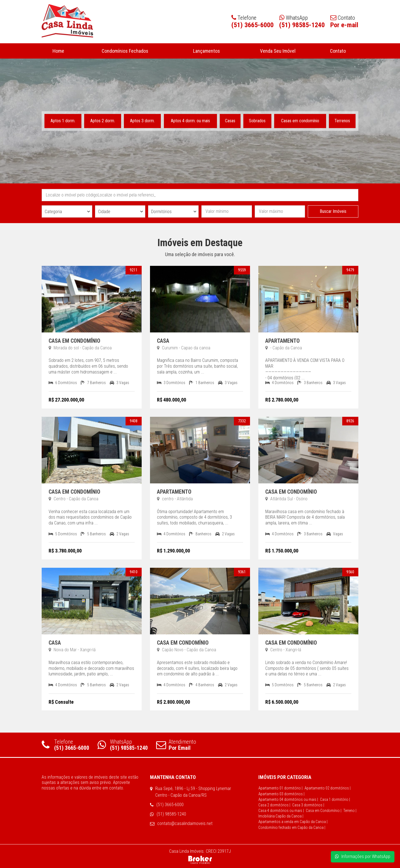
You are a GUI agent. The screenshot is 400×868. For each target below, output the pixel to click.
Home (58, 51)
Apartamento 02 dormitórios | (327, 788)
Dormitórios (161, 212)
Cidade (104, 212)
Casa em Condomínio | (324, 811)
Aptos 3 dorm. (143, 121)
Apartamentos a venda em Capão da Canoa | (293, 822)
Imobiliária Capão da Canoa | (281, 816)
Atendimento (176, 745)
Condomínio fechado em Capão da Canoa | (292, 827)
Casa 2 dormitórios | (274, 805)
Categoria (53, 212)
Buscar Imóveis (333, 211)
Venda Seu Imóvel (277, 51)
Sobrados (257, 121)
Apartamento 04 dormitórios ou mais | (288, 799)
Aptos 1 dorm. (63, 121)
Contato (338, 51)
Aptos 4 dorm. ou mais (190, 121)
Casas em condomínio (300, 121)
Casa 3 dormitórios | (308, 805)
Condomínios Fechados (125, 51)
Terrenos (342, 121)
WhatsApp (123, 745)
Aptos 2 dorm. (103, 121)
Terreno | (350, 811)
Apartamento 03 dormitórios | (281, 794)
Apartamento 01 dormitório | (280, 788)
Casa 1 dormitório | (335, 799)
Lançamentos (207, 51)
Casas (230, 121)
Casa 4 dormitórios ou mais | (281, 811)
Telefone (65, 745)
